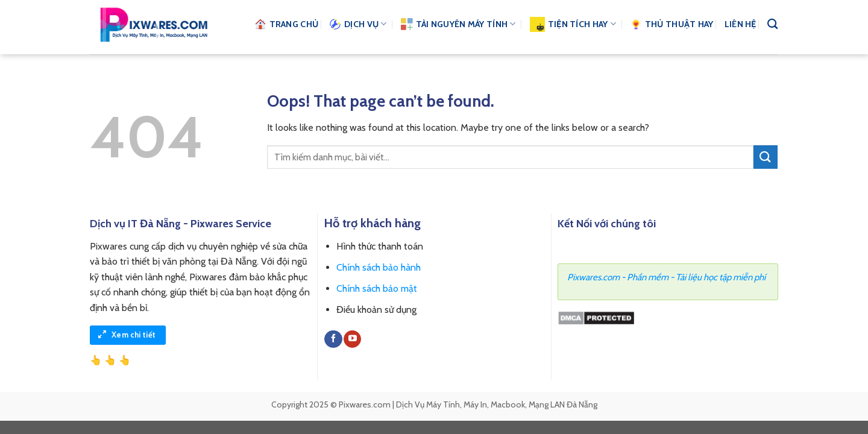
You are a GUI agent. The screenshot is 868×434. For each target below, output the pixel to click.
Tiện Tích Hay (573, 24)
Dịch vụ (358, 24)
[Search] (772, 24)
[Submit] (766, 157)
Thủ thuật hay (672, 24)
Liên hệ (741, 24)
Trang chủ (287, 24)
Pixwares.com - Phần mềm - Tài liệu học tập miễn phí (666, 277)
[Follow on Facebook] (333, 339)
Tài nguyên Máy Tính (458, 24)
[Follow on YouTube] (352, 339)
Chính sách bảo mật (377, 288)
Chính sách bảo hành (379, 267)
